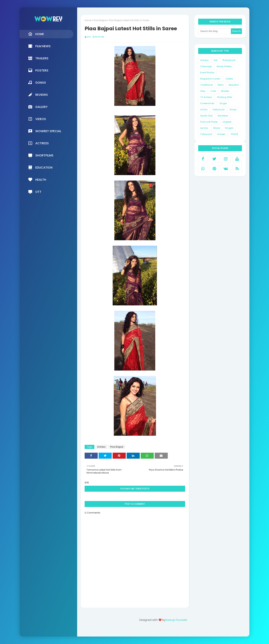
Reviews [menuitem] (38, 95)
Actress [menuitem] (38, 143)
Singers (229, 128)
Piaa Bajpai (100, 20)
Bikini (221, 85)
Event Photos (207, 73)
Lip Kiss (204, 128)
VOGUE (234, 134)
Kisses (233, 109)
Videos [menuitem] (37, 119)
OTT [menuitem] (35, 192)
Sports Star (207, 116)
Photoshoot (229, 60)
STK (89, 37)
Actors (204, 109)
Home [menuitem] (36, 34)
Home (88, 20)
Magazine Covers (210, 79)
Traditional (207, 85)
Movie (217, 128)
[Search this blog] (215, 31)
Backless (223, 116)
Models (225, 91)
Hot (216, 60)
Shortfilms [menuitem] (41, 155)
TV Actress (206, 97)
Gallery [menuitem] (38, 107)
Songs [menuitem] (37, 83)
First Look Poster (209, 122)
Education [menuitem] (40, 167)
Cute (213, 91)
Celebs (229, 79)
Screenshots (207, 103)
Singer (223, 103)
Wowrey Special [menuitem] (45, 131)
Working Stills (225, 97)
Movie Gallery (224, 66)
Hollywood (219, 109)
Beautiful (234, 85)
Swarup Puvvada (176, 620)
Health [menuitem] (37, 180)
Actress (101, 447)
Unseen (221, 134)
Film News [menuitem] (39, 46)
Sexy (203, 91)
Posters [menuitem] (38, 70)
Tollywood (206, 134)
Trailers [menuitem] (38, 58)
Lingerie (227, 122)
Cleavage (206, 66)
